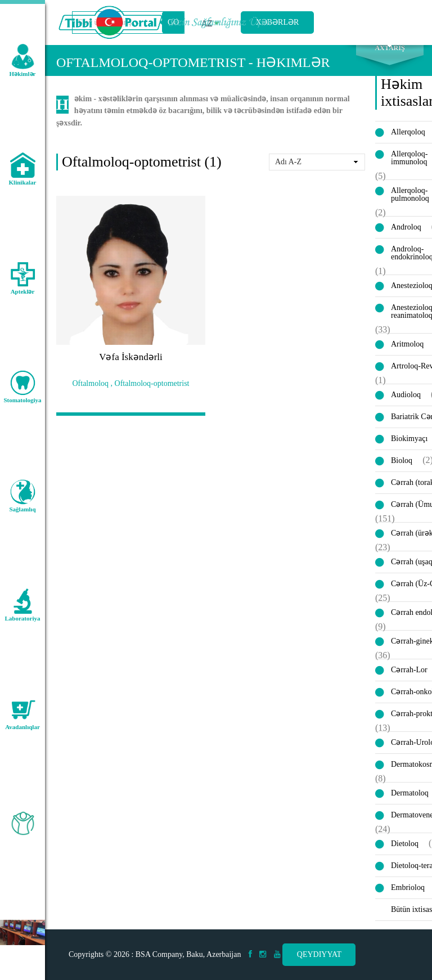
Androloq (406, 235)
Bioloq (402, 469)
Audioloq (406, 403)
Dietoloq (405, 852)
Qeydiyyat (319, 954)
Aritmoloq (407, 352)
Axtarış (390, 57)
